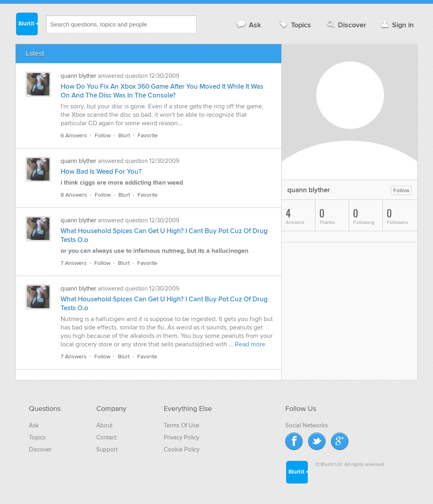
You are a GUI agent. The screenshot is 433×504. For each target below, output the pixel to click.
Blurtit (26, 24)
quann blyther (78, 76)
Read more (250, 344)
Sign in (396, 25)
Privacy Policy (181, 437)
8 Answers (74, 195)
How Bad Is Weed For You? (101, 172)
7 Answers (74, 263)
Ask (248, 25)
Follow (103, 135)
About (104, 425)
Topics (294, 25)
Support (107, 449)
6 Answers (74, 135)
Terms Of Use (181, 425)
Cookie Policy (182, 449)
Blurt (124, 135)
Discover (346, 25)
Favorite (148, 135)
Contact (106, 437)
